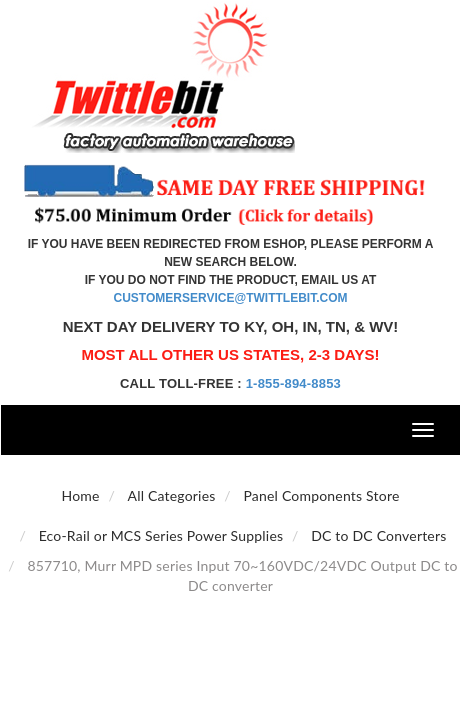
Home (80, 495)
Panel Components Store (321, 495)
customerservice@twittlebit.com (231, 298)
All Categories (171, 495)
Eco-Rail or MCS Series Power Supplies (161, 535)
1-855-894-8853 (293, 383)
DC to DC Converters (378, 535)
